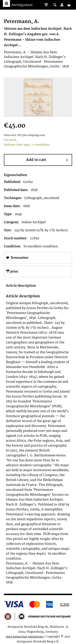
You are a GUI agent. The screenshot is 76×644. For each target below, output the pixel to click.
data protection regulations (25, 637)
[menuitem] (62, 5)
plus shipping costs (34, 135)
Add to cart (47, 160)
